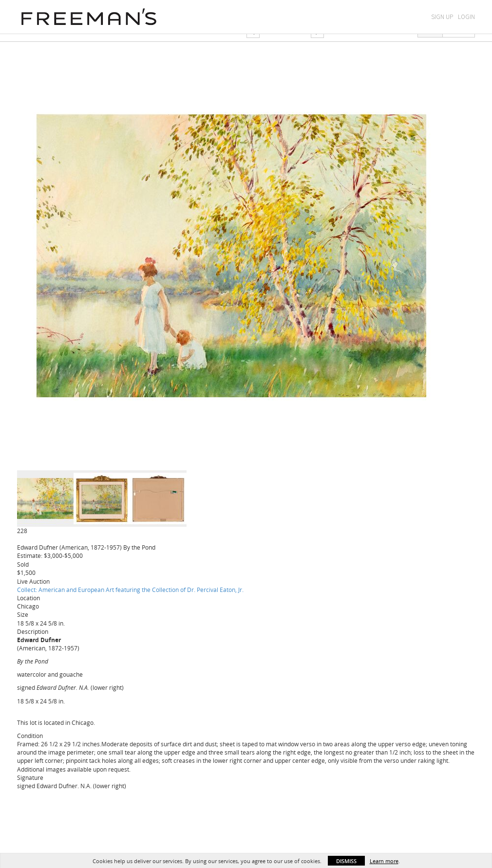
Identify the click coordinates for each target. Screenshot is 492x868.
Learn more (384, 861)
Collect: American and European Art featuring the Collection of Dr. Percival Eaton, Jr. (130, 590)
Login (466, 17)
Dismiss (346, 861)
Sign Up (442, 17)
